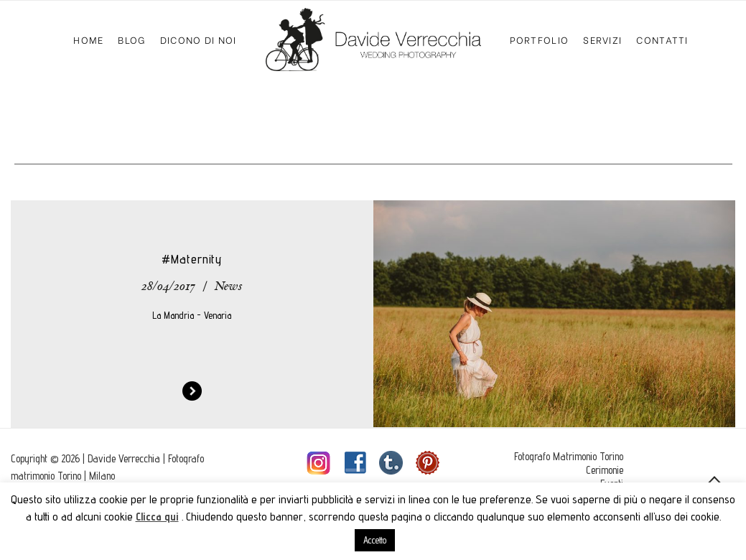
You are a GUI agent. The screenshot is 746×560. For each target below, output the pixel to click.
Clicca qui (157, 517)
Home (88, 39)
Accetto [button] (375, 540)
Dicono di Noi (199, 39)
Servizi (602, 39)
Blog (131, 39)
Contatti (662, 39)
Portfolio (540, 39)
